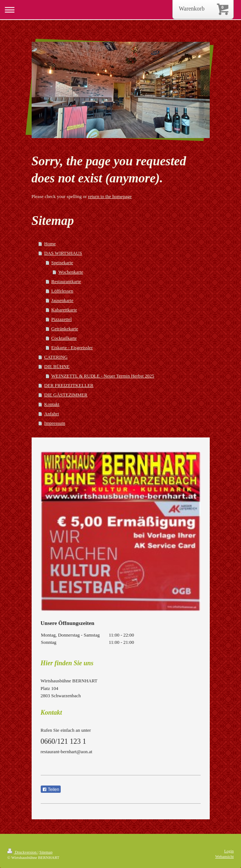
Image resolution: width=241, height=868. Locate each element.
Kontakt (52, 404)
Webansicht (224, 856)
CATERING (56, 357)
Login (229, 851)
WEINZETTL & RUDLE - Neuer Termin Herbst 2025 (103, 376)
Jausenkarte (62, 300)
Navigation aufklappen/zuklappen (120, 10)
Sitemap (46, 852)
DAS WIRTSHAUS (63, 253)
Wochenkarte (71, 272)
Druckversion (22, 852)
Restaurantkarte (66, 281)
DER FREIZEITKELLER (69, 385)
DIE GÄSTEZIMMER (66, 395)
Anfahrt (52, 414)
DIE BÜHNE (57, 366)
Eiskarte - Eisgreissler (72, 348)
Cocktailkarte (64, 338)
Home (50, 244)
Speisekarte (62, 263)
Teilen (51, 790)
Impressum (55, 423)
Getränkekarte (65, 329)
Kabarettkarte (64, 310)
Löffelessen (62, 291)
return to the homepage (110, 196)
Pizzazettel (61, 319)
